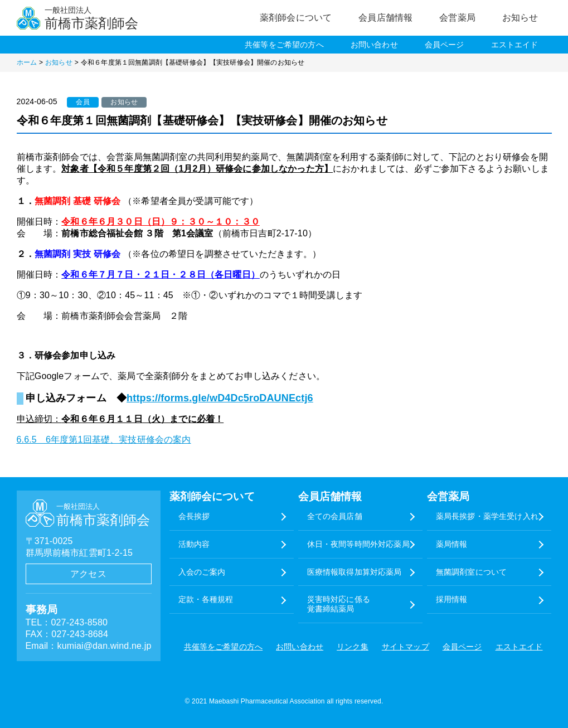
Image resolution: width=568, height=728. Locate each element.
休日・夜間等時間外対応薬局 (358, 544)
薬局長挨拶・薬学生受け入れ (487, 516)
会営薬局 (457, 18)
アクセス (88, 574)
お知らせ (520, 18)
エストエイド (515, 45)
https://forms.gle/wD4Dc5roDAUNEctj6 (220, 398)
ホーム (27, 62)
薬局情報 (452, 544)
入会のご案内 (202, 572)
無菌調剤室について (471, 572)
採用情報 (452, 599)
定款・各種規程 (206, 599)
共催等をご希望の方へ (284, 45)
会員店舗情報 (385, 18)
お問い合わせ (374, 45)
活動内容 (194, 544)
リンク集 (353, 647)
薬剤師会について (296, 18)
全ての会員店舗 (335, 516)
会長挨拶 (194, 516)
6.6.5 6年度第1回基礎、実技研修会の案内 (104, 440)
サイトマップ (406, 647)
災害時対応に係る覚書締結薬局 (339, 604)
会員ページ (445, 45)
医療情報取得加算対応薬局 (355, 572)
